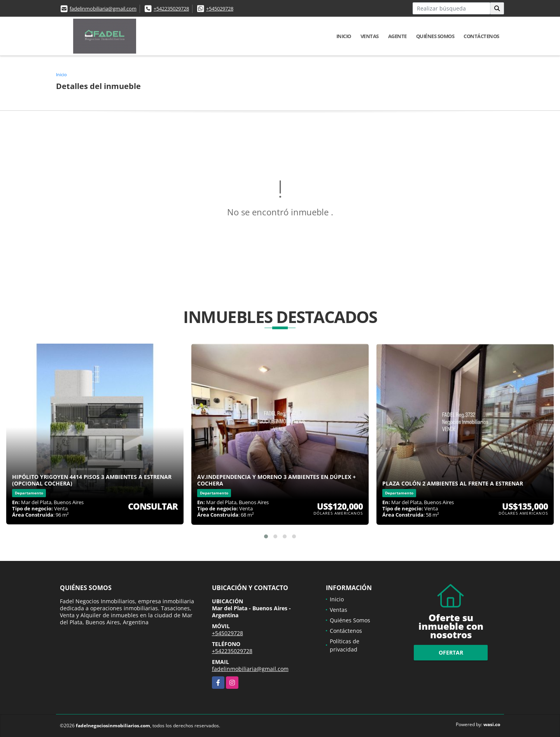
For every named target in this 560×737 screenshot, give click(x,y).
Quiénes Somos (435, 36)
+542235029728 (171, 9)
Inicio (344, 36)
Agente (397, 36)
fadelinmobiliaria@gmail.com (103, 9)
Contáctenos (481, 36)
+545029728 (220, 9)
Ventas (370, 36)
